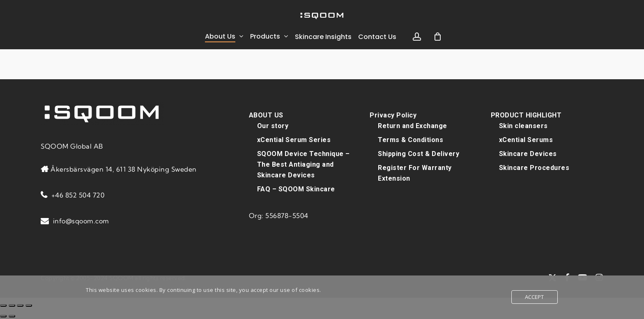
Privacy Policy (393, 115)
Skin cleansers (523, 126)
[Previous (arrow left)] (3, 316)
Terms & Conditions (411, 140)
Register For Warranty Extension (415, 173)
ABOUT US (266, 115)
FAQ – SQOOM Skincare (296, 189)
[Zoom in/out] (3, 305)
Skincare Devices (528, 154)
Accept (535, 297)
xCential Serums (526, 140)
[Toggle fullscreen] (12, 305)
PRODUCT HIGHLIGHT (526, 115)
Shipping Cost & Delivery (419, 154)
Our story (273, 126)
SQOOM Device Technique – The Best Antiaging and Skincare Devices (304, 164)
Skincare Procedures (534, 168)
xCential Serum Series (294, 140)
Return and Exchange (413, 126)
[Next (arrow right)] (12, 316)
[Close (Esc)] (29, 305)
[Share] (20, 305)
